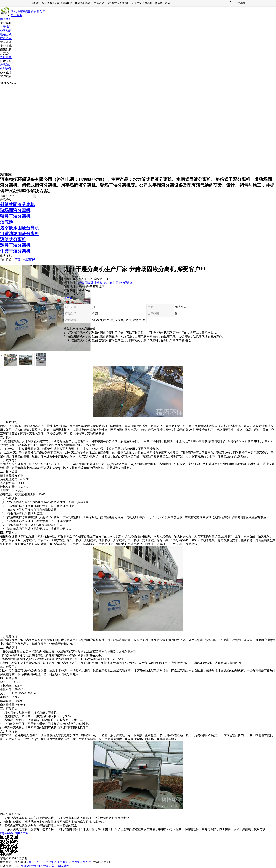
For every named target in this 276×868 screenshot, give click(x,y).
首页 (17, 260)
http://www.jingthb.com (14, 833)
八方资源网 (22, 866)
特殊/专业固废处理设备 (118, 283)
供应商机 (6, 19)
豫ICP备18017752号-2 (42, 862)
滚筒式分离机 (13, 239)
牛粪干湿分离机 (15, 251)
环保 (81, 283)
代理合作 (6, 69)
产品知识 (6, 65)
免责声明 (36, 866)
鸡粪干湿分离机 (15, 245)
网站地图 (64, 866)
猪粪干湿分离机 (15, 216)
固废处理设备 (94, 283)
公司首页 (16, 15)
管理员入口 (50, 866)
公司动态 (6, 31)
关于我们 (6, 27)
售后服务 (6, 57)
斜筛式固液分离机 (17, 205)
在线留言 (6, 38)
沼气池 (7, 222)
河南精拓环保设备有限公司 (74, 862)
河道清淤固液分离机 (20, 234)
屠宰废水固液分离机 (20, 228)
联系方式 (6, 34)
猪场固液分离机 (15, 210)
